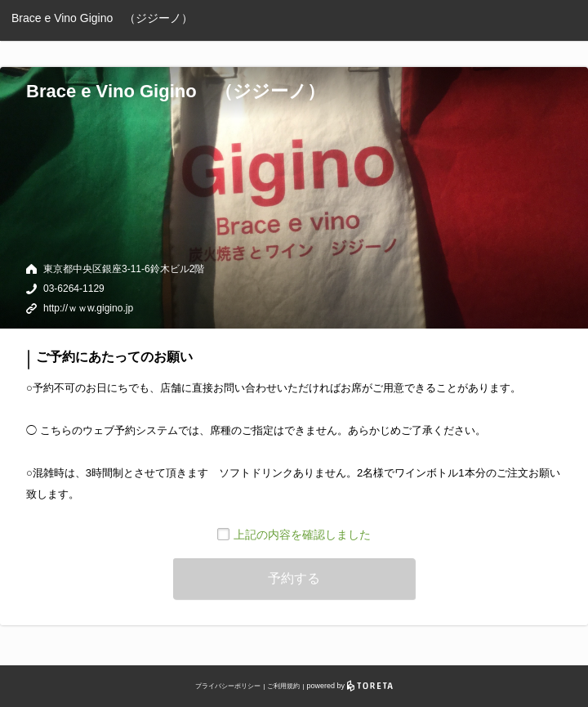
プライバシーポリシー (228, 686)
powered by (350, 686)
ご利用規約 (283, 686)
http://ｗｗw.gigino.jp (88, 308)
